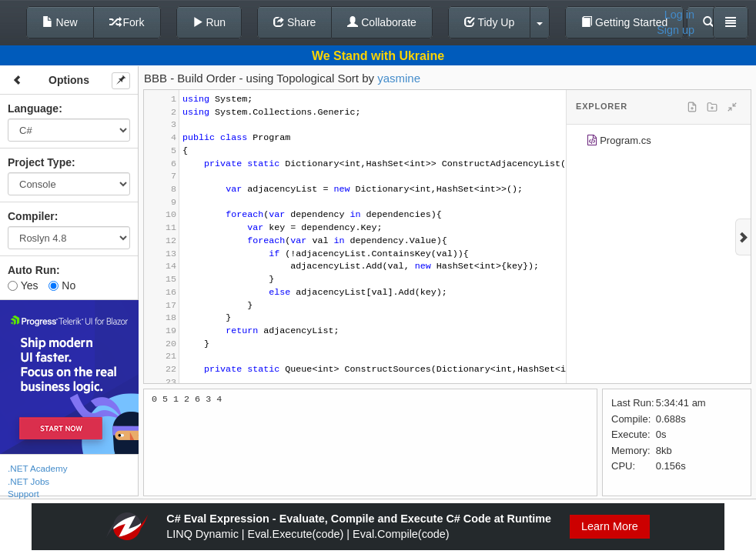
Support (23, 494)
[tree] (659, 143)
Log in (679, 15)
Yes (23, 285)
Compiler (31, 216)
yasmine (399, 78)
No (62, 285)
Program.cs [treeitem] (619, 143)
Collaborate (382, 22)
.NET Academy (38, 468)
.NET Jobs (28, 481)
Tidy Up (489, 22)
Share (294, 22)
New (60, 22)
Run (209, 22)
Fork (127, 22)
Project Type (40, 162)
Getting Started (624, 22)
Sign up (676, 30)
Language (33, 108)
